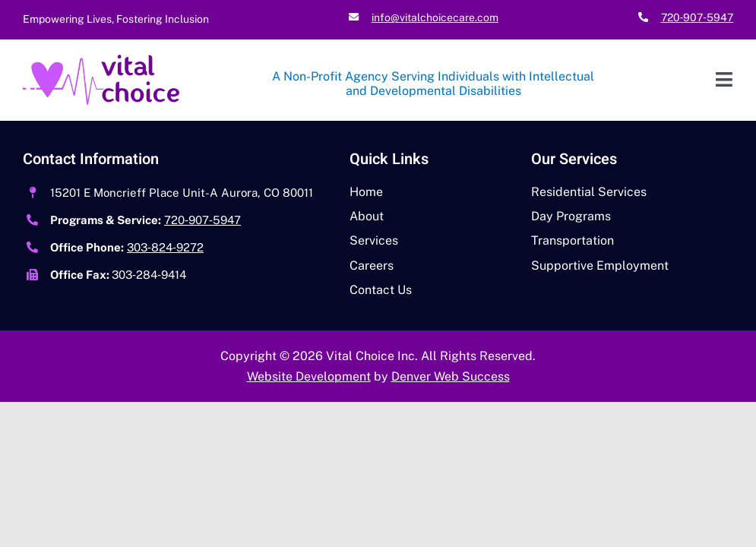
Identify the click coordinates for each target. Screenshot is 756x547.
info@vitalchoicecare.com (435, 17)
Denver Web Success (451, 376)
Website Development (309, 376)
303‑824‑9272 (165, 247)
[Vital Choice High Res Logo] (101, 60)
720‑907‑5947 (697, 17)
